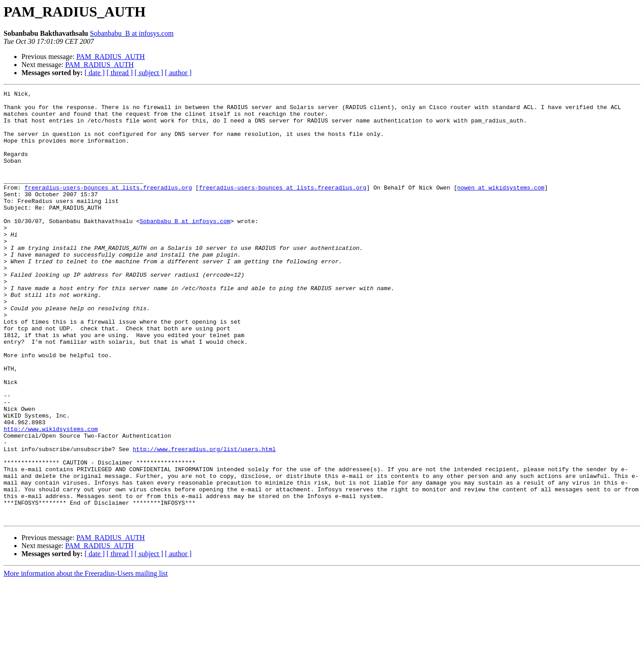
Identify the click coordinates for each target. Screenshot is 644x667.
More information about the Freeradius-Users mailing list (86, 659)
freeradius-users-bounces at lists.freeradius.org (108, 207)
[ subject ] (149, 73)
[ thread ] (120, 73)
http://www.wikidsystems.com (51, 497)
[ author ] (178, 73)
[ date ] (95, 73)
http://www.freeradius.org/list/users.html (204, 521)
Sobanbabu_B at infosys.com (132, 33)
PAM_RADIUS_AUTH (111, 57)
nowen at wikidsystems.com (501, 207)
